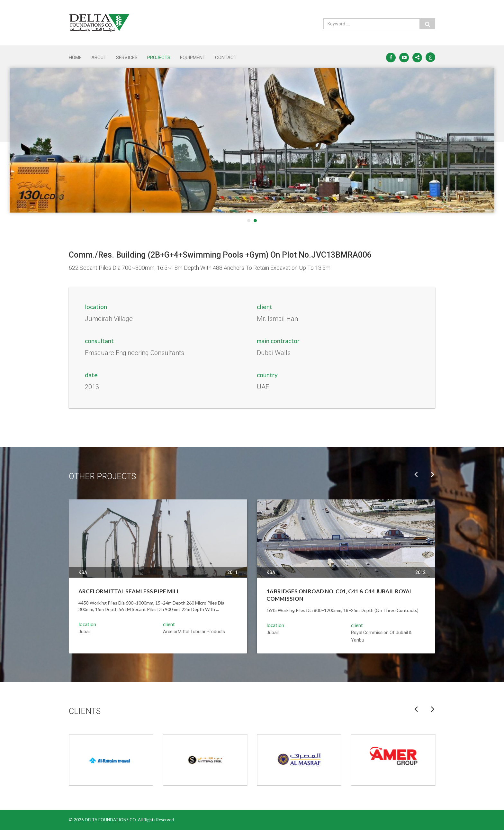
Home (75, 58)
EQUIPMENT (193, 58)
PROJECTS (159, 58)
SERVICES (127, 58)
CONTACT (226, 58)
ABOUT (99, 58)
